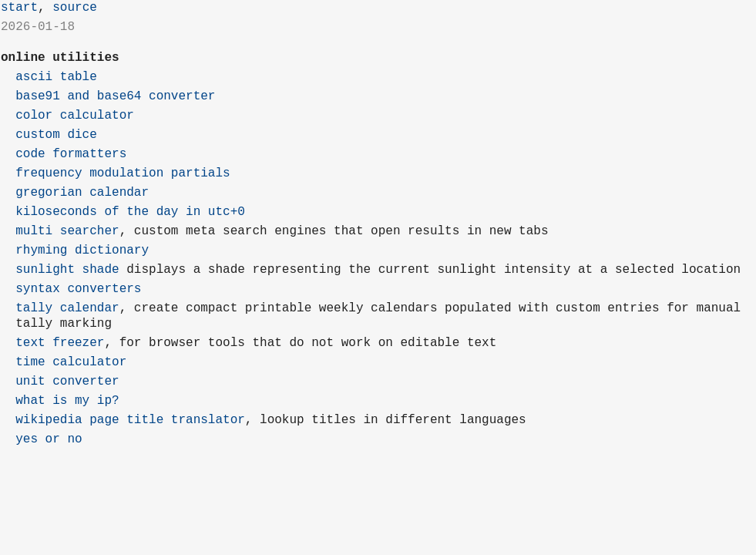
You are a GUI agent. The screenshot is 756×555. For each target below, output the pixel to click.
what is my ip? (67, 401)
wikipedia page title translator (130, 420)
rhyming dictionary (82, 251)
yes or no (49, 439)
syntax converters (78, 289)
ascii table (56, 77)
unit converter (67, 382)
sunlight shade (67, 270)
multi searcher (67, 231)
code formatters (71, 154)
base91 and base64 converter (115, 96)
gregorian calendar (82, 193)
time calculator (71, 362)
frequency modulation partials (123, 173)
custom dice (56, 135)
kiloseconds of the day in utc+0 (130, 212)
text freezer (60, 343)
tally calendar (67, 308)
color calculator (75, 116)
